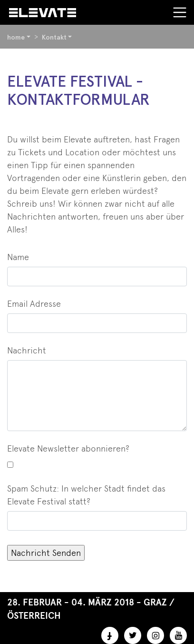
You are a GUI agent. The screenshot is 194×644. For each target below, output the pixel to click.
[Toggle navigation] (180, 12)
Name (18, 257)
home (16, 37)
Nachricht (27, 350)
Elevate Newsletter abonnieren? (68, 448)
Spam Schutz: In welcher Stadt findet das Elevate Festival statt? (86, 495)
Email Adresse (34, 304)
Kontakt (54, 37)
